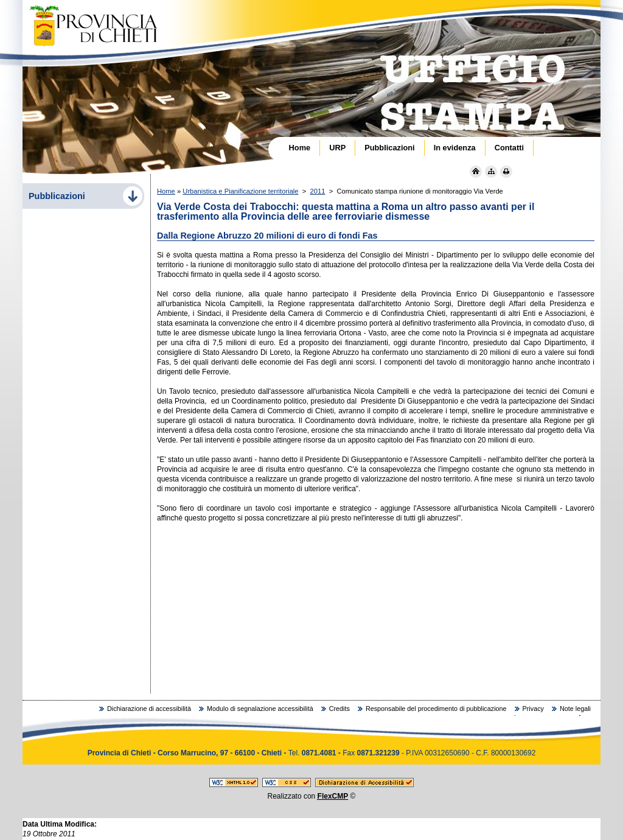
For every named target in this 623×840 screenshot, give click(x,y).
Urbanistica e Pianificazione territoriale (240, 191)
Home (166, 191)
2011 (318, 191)
